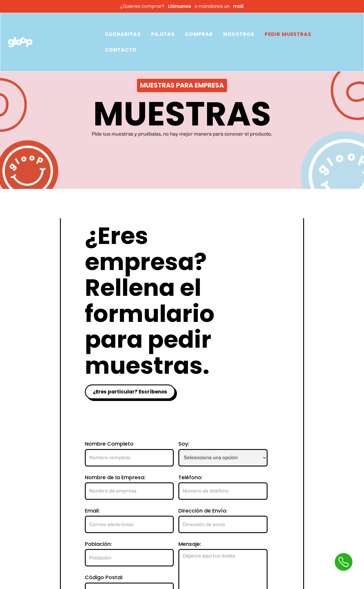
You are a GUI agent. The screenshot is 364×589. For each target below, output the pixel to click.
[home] (53, 42)
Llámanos (180, 6)
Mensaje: (190, 544)
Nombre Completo (109, 444)
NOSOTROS (239, 34)
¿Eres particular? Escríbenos (130, 392)
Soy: (184, 444)
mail (237, 6)
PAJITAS (163, 34)
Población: (98, 544)
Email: (92, 511)
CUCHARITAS (123, 34)
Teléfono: (190, 477)
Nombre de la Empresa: (115, 477)
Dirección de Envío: (203, 511)
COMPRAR (199, 34)
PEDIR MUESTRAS (288, 34)
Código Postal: (104, 577)
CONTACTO (121, 50)
